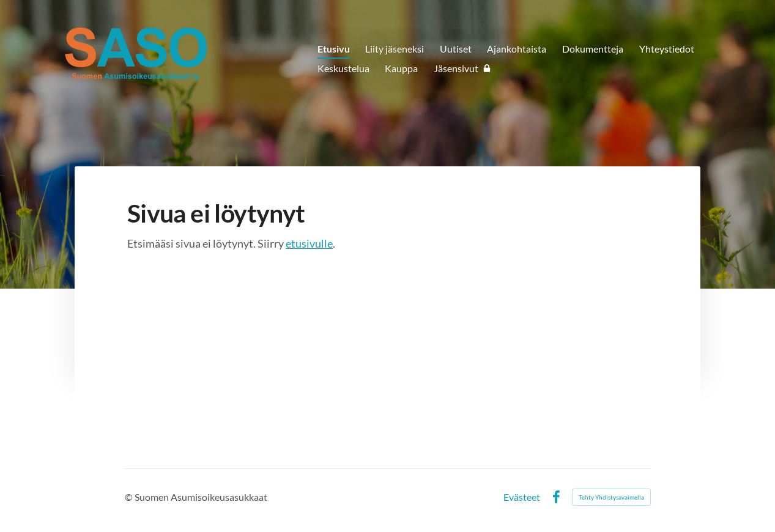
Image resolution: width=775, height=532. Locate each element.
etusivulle (309, 243)
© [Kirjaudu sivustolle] (130, 497)
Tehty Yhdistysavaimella (611, 497)
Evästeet (522, 497)
